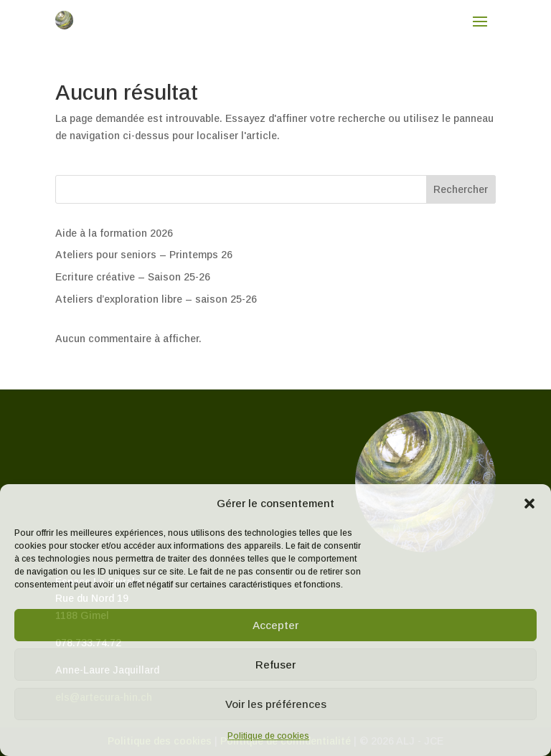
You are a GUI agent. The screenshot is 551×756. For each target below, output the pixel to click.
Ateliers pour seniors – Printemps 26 (144, 255)
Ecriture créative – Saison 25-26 (133, 277)
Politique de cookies (268, 736)
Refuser (275, 665)
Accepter (275, 625)
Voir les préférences (276, 704)
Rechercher (461, 189)
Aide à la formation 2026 (114, 233)
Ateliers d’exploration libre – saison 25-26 (156, 299)
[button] (529, 504)
